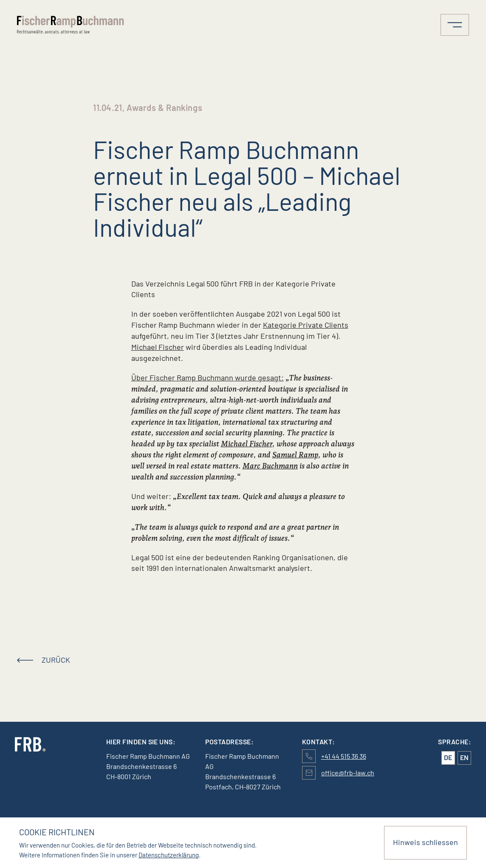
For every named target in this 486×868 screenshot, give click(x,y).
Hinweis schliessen (425, 842)
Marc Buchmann (270, 466)
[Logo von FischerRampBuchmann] (72, 25)
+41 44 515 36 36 (344, 756)
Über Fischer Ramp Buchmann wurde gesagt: (208, 377)
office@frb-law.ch (348, 773)
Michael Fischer (158, 347)
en (464, 757)
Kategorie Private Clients (306, 325)
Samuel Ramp (295, 455)
